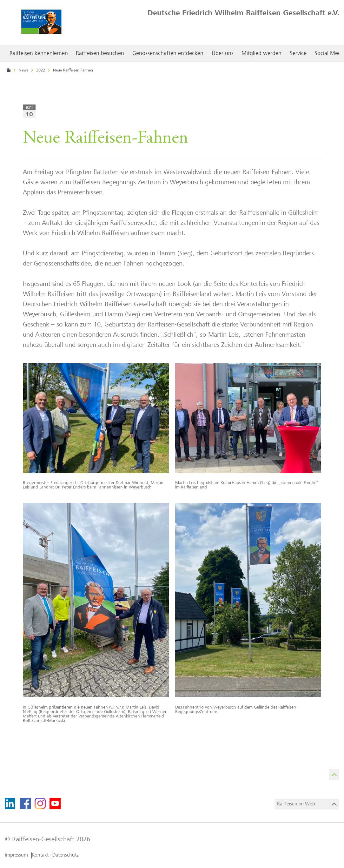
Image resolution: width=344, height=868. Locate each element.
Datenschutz (66, 855)
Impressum (16, 855)
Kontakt (40, 855)
